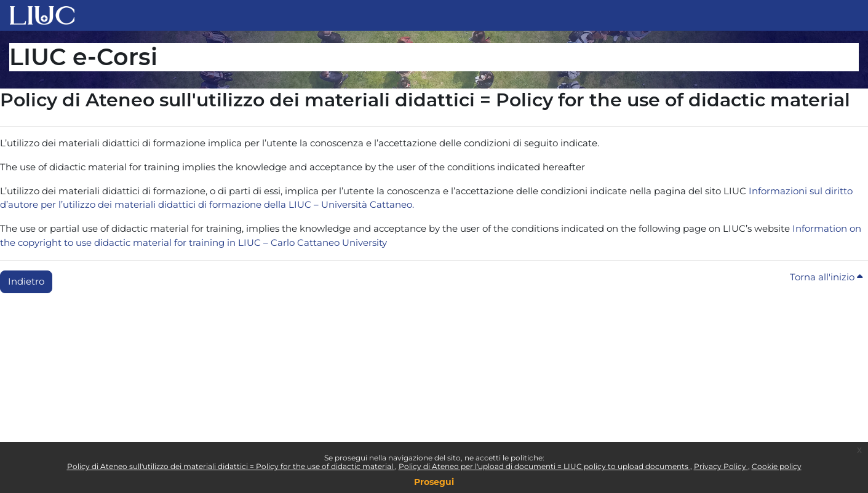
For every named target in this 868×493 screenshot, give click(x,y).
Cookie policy (777, 466)
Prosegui (434, 482)
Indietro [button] (26, 281)
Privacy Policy (721, 466)
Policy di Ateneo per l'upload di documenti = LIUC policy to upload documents (544, 466)
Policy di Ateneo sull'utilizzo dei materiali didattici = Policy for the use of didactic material (231, 466)
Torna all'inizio (826, 277)
